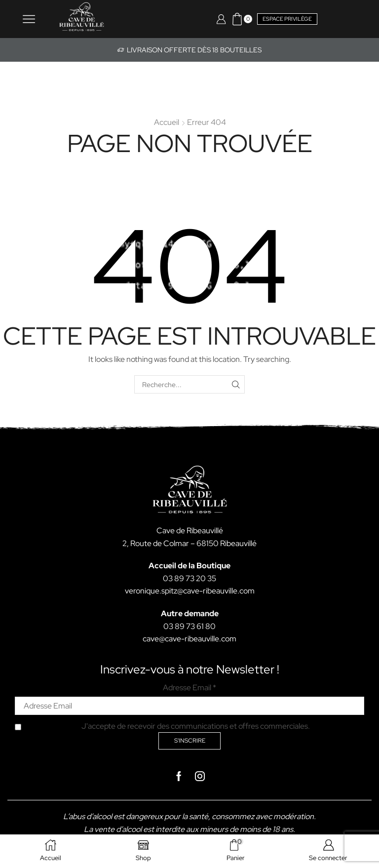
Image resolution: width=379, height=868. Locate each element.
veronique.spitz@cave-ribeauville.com (190, 591)
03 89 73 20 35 (189, 578)
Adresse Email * (189, 688)
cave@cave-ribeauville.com (189, 639)
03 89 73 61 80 (189, 626)
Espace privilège (287, 19)
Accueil (167, 122)
